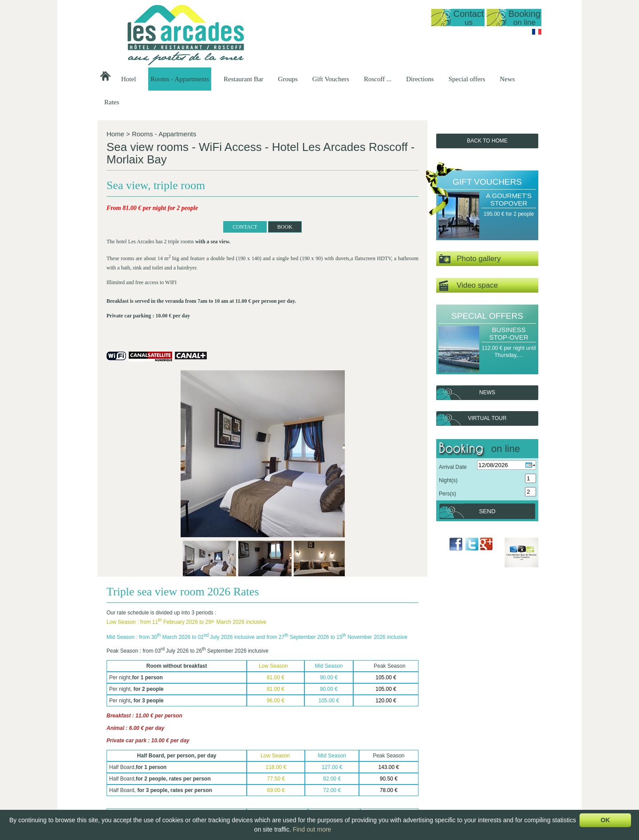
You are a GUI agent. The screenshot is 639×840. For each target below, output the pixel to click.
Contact (468, 18)
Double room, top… (296, 791)
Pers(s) (448, 494)
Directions (420, 79)
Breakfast (356, 776)
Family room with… (295, 806)
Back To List (134, 711)
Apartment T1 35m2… (299, 769)
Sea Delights (476, 769)
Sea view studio (291, 753)
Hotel (128, 79)
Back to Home (487, 141)
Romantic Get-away (484, 753)
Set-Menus (358, 753)
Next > (416, 726)
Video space (468, 286)
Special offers (467, 79)
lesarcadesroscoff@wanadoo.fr (153, 781)
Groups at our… (422, 753)
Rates (112, 102)
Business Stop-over (509, 333)
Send (487, 511)
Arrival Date (453, 467)
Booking (525, 18)
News (507, 79)
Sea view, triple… (293, 784)
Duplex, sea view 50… (299, 761)
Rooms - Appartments (180, 79)
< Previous (116, 726)
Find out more (312, 829)
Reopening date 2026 (239, 753)
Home (115, 134)
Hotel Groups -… (423, 746)
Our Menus (358, 761)
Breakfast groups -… (428, 761)
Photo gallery (470, 259)
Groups (288, 79)
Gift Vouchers (331, 79)
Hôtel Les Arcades (153, 738)
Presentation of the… (238, 746)
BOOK (203, 239)
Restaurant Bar (244, 79)
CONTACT (163, 239)
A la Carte (357, 769)
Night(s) (448, 480)
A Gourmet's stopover (509, 199)
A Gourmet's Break (483, 746)
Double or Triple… (294, 799)
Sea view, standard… (298, 776)
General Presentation (298, 746)
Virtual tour (487, 418)
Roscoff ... (378, 79)
